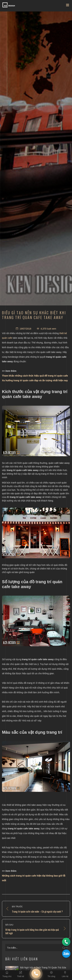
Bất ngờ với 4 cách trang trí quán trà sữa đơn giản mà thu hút (43, 969)
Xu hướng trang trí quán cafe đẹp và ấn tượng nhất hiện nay (35, 380)
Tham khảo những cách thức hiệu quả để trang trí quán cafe (35, 376)
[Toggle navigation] (68, 6)
